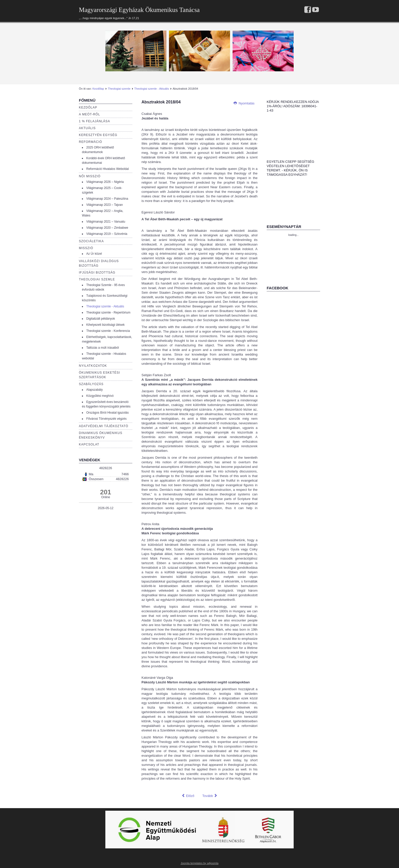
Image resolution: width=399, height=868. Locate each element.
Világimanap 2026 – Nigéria (105, 182)
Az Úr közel (94, 254)
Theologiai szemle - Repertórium (108, 313)
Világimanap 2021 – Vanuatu (106, 222)
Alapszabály (95, 390)
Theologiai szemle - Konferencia (108, 331)
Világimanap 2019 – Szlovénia (107, 234)
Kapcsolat (89, 444)
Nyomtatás (244, 103)
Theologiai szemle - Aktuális (152, 89)
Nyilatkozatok (93, 366)
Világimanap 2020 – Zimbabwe (107, 228)
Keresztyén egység (98, 135)
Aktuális (87, 128)
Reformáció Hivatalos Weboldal (108, 169)
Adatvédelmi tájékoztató (104, 426)
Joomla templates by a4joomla (200, 863)
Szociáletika (91, 241)
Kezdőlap (98, 89)
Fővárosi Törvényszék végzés (106, 419)
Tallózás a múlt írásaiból (103, 348)
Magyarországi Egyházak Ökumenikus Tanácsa (139, 10)
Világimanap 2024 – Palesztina (107, 199)
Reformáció (90, 142)
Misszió (86, 248)
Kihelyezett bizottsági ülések (105, 325)
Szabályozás (91, 384)
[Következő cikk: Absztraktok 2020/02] (210, 796)
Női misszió (90, 176)
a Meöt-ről (89, 114)
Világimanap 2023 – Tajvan (105, 205)
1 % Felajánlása (94, 121)
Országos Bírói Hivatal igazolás (108, 413)
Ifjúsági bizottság (97, 273)
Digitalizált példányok (101, 319)
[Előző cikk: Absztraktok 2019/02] (188, 796)
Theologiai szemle (119, 89)
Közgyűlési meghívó (100, 396)
